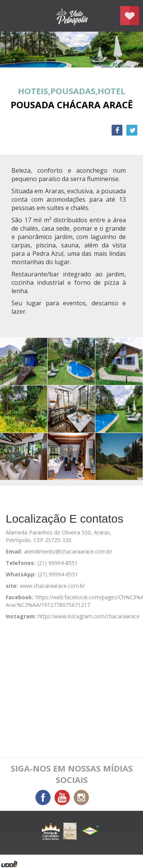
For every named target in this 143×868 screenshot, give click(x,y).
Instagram (81, 797)
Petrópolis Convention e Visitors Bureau (72, 16)
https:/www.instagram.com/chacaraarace (89, 616)
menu (13, 16)
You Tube (62, 797)
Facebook (117, 130)
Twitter (132, 130)
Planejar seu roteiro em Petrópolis (130, 16)
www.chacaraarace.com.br (52, 586)
